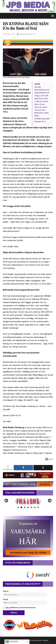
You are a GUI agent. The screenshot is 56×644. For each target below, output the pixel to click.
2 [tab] (21, 507)
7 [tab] (38, 507)
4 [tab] (28, 507)
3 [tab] (25, 507)
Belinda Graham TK (27, 34)
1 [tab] (18, 507)
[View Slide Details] (28, 501)
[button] (52, 16)
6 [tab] (35, 507)
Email (5, 599)
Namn (6, 591)
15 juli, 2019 (10, 34)
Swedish (12, 642)
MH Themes (44, 640)
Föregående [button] (6, 501)
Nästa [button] (50, 501)
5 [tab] (31, 507)
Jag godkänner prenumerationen (19, 607)
